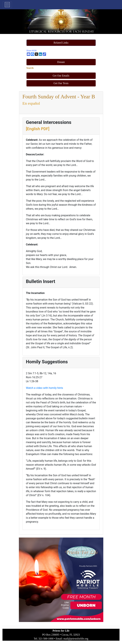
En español (31, 103)
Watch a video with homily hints (45, 388)
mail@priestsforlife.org (76, 639)
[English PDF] (38, 129)
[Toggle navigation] (7, 5)
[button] (61, 43)
